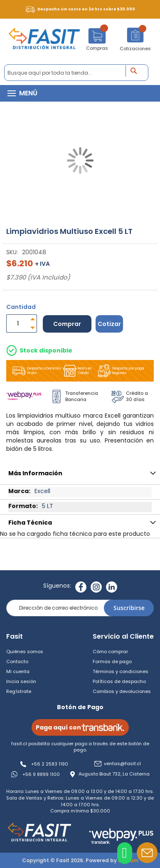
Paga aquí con (80, 727)
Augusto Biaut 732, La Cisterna (114, 774)
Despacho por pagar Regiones (121, 371)
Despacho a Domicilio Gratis (36, 371)
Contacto (17, 661)
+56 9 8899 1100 (41, 774)
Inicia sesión (21, 681)
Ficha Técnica (30, 523)
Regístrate (19, 691)
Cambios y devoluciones (122, 691)
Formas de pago (112, 661)
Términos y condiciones (121, 671)
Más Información (35, 473)
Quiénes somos (25, 652)
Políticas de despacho (119, 681)
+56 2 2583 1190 (50, 764)
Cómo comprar (110, 652)
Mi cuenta (18, 671)
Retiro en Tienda (77, 371)
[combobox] (76, 73)
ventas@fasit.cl (122, 764)
